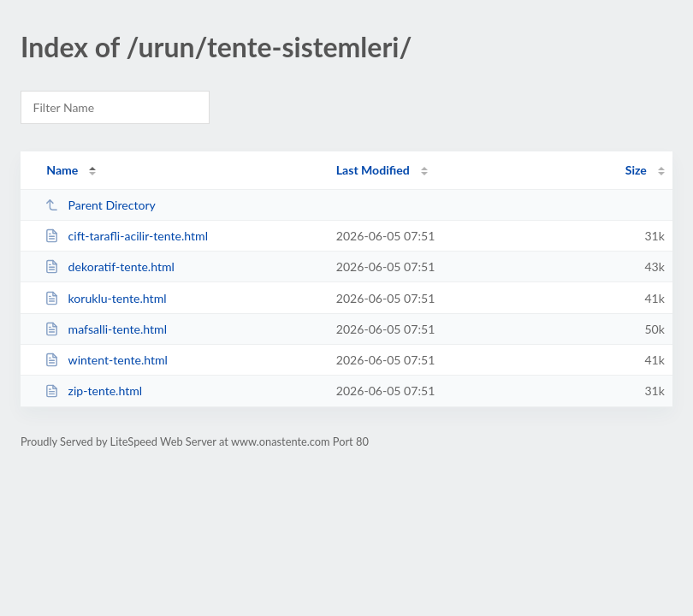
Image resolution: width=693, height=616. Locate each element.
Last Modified (373, 170)
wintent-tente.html (106, 360)
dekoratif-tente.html (110, 267)
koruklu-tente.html (105, 298)
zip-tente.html (93, 391)
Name (62, 170)
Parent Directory (100, 205)
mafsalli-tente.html (106, 329)
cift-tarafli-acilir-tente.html (126, 236)
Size (636, 170)
